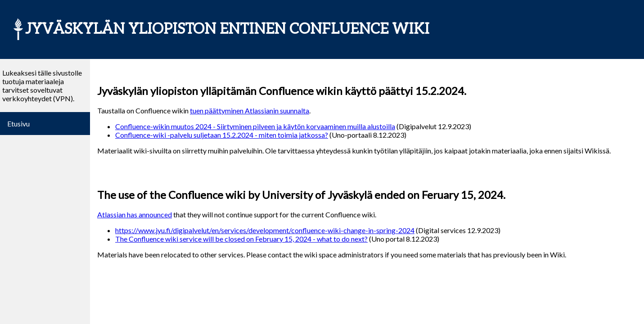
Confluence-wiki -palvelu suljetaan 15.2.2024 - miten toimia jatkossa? (222, 135)
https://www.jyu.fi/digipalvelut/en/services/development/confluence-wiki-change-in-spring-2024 (265, 230)
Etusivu (18, 124)
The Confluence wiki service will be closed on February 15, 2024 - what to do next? (241, 239)
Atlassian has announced (135, 214)
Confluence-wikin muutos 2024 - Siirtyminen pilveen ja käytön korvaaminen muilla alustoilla (255, 126)
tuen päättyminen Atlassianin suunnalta (250, 110)
